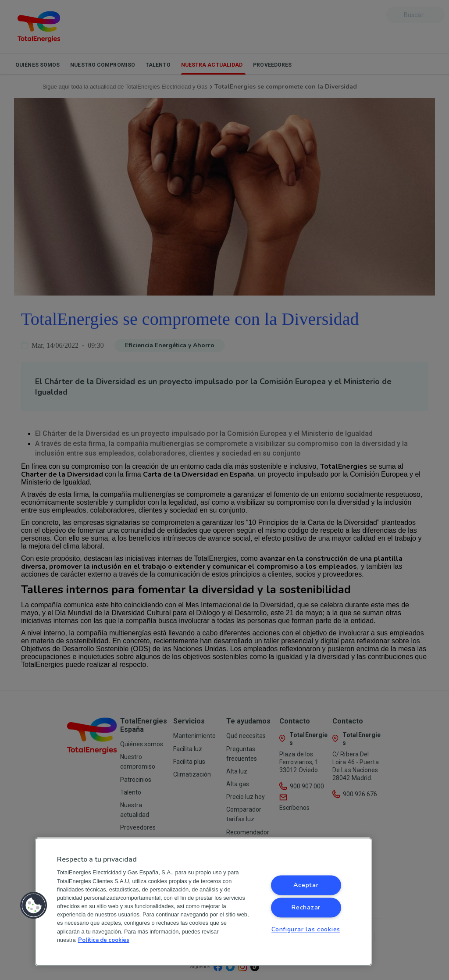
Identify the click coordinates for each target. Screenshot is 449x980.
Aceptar (306, 885)
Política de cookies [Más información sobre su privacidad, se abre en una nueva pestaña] (104, 940)
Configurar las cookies (306, 930)
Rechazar (306, 908)
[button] (34, 905)
